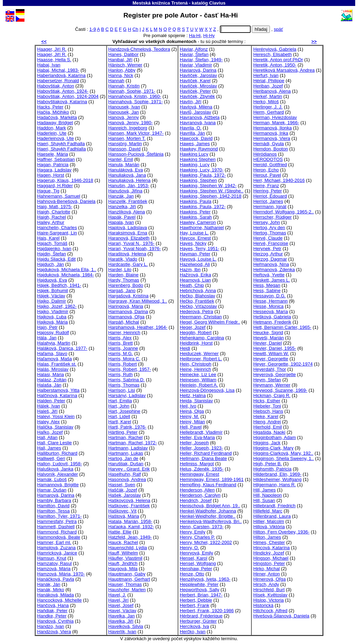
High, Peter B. (267, 464)
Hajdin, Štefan (51, 254)
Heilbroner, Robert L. (201, 359)
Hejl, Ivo (188, 406)
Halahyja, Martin (54, 343)
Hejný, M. (189, 416)
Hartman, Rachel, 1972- (133, 443)
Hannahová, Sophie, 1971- (136, 102)
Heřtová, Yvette (269, 275)
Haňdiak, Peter (52, 611)
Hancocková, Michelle (59, 600)
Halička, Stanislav (55, 427)
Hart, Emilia (120, 401)
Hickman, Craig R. (272, 395)
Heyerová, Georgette (274, 374)
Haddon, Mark (51, 128)
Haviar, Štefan (194, 54)
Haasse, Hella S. (54, 60)
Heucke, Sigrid (268, 332)
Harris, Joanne (123, 348)
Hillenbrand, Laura (272, 516)
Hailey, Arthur (51, 222)
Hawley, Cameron (198, 222)
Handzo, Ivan (51, 626)
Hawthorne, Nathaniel (202, 228)
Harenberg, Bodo (126, 285)
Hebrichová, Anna (198, 291)
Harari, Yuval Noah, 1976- (135, 249)
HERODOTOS (268, 159)
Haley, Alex (48, 422)
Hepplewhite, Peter (199, 584)
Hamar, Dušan (52, 490)
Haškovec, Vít (123, 511)
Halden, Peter (51, 401)
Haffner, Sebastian (56, 159)
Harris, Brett (121, 343)
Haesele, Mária (52, 154)
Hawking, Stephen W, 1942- (208, 186)
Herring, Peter (267, 191)
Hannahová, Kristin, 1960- (135, 96)
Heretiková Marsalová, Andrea (284, 70)
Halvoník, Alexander (58, 474)
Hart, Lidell (119, 416)
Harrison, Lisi (122, 390)
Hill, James (264, 490)
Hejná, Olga (192, 411)
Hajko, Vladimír (53, 312)
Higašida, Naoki (269, 432)
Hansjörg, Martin (125, 144)
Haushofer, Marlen (127, 590)
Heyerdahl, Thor (270, 369)
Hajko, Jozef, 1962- (57, 306)
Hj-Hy (209, 36)
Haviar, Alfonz (194, 49)
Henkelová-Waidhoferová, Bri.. (211, 521)
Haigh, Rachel (51, 217)
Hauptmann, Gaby (127, 574)
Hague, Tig (48, 191)
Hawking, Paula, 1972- (203, 175)
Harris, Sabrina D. (127, 380)
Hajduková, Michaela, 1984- (66, 275)
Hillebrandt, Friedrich (274, 506)
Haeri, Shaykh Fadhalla (61, 144)
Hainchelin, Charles (57, 228)
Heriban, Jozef (268, 86)
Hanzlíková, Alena (127, 212)
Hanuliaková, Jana (127, 175)
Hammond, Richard (57, 532)
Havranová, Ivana (198, 123)
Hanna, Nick (121, 75)
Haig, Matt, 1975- (55, 207)
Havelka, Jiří (121, 621)
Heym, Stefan (267, 380)
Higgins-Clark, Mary (273, 448)
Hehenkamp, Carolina (202, 338)
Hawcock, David (196, 138)
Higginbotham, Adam (274, 437)
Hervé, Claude (268, 238)
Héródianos (265, 154)
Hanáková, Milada (55, 595)
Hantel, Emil (121, 159)
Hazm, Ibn (190, 270)
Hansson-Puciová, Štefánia (136, 154)
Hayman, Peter (195, 254)
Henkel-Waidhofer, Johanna (208, 511)
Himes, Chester (269, 542)
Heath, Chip (192, 285)
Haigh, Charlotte (54, 212)
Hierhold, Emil (267, 427)
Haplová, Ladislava (128, 228)
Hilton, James (267, 537)
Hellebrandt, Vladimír (201, 432)
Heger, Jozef (193, 327)
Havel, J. (117, 595)
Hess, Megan (267, 285)
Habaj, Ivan (49, 65)
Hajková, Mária (52, 322)
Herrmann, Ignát (270, 207)
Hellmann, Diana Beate (203, 458)
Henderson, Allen (197, 490)
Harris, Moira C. (124, 359)
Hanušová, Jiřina (126, 191)
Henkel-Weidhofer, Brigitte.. (207, 516)
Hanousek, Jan (124, 112)
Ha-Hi (195, 36)
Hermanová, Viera (271, 138)
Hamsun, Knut (52, 558)
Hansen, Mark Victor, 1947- (136, 133)
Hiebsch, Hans (268, 411)
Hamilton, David (53, 506)
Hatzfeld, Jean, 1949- (130, 537)
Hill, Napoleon (267, 495)
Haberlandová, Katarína (61, 75)
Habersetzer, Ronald (58, 81)
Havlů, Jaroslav (195, 112)
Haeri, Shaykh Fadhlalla (61, 149)
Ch (135, 29)
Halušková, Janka (55, 469)
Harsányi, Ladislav (127, 395)
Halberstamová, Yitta (58, 390)
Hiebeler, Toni (267, 406)
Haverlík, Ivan (122, 632)
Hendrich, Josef (196, 500)
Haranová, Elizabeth (129, 238)
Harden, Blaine (124, 275)
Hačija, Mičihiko (53, 112)
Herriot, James (268, 201)
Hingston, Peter (269, 563)
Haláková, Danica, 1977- (62, 348)
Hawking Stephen (198, 159)
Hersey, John (266, 222)
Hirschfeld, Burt (269, 590)
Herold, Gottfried (270, 165)
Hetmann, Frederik (272, 322)
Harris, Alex (120, 338)
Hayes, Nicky (193, 243)
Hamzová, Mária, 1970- (61, 574)
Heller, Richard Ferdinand (206, 453)
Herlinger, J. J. (268, 107)
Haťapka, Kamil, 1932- (131, 527)
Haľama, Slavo (52, 353)
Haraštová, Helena (127, 254)
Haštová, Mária (124, 516)
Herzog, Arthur (268, 254)
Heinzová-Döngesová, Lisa (207, 390)
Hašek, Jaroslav (125, 495)
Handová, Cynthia (55, 621)
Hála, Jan (47, 338)
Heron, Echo (266, 170)
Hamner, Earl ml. (54, 542)
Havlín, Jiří (191, 102)
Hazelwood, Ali (195, 264)
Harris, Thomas (124, 385)
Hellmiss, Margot (197, 464)
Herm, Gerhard (268, 112)
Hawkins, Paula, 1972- (203, 207)
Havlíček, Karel (195, 81)
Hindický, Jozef (268, 553)
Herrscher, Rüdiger (272, 217)
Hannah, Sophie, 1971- (132, 91)
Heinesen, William (198, 380)
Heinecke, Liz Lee (198, 374)
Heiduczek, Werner (199, 353)
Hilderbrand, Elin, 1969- (277, 474)
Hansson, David (125, 149)
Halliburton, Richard (57, 453)
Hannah (116, 81)
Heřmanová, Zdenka (274, 270)
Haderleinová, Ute (55, 138)
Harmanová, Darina (128, 312)
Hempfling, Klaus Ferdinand (208, 485)
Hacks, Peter (50, 107)
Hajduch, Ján (51, 264)
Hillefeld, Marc (268, 511)
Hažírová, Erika (195, 275)
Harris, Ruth (121, 374)
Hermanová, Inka (271, 133)
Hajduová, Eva (52, 280)
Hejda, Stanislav (196, 401)
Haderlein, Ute (52, 133)
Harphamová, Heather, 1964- (138, 327)
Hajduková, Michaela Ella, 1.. (67, 270)
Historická (263, 605)
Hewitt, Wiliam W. (271, 353)
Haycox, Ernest (195, 238)
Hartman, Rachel (126, 437)
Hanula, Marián (124, 165)
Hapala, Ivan (121, 222)
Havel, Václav (122, 611)
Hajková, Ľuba (52, 317)
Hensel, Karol (194, 558)
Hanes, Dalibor (124, 54)
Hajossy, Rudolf (53, 332)
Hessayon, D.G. (269, 296)
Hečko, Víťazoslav (198, 306)
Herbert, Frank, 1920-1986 (207, 611)
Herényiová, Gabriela (275, 49)
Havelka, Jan (122, 616)
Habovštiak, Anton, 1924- (63, 91)
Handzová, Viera (54, 632)
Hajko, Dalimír (51, 301)
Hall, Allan (47, 437)
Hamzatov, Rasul (54, 563)
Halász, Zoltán (52, 380)
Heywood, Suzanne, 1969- (280, 390)
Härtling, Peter (123, 432)
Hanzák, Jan (121, 196)
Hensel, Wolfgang (198, 563)
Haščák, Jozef (123, 490)
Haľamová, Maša (54, 359)
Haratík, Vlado (123, 259)
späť (278, 29)
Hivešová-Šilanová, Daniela (281, 616)
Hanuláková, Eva (126, 170)
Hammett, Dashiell (56, 527)
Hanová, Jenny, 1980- (131, 123)
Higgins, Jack (267, 443)
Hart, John (119, 406)
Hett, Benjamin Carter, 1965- (282, 327)
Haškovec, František (129, 506)
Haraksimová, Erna (128, 233)
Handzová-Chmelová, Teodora (139, 49)
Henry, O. (189, 548)
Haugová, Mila (123, 569)
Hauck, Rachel (123, 542)
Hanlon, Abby (122, 70)
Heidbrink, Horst (196, 343)
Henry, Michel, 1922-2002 (206, 542)
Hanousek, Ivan (124, 107)
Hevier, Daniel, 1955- (274, 348)
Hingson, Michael (271, 558)
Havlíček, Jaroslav (198, 75)
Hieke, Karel (266, 416)
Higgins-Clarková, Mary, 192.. (283, 453)
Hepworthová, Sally (199, 590)
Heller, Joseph (194, 443)
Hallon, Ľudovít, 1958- (59, 464)
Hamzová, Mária (54, 569)
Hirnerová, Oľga (269, 579)
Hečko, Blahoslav (197, 296)
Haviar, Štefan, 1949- (201, 60)
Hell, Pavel (191, 427)
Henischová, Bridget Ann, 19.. (210, 506)
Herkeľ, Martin (268, 96)
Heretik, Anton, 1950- (275, 65)
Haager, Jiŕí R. (52, 49)
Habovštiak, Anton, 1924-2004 (68, 96)
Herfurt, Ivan (266, 75)
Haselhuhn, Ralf (125, 474)
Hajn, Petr (47, 327)
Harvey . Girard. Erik (129, 469)
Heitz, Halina (193, 395)
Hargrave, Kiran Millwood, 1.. (138, 301)
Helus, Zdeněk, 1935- (202, 469)
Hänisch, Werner (125, 65)
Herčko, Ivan (193, 632)
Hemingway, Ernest (199, 474)
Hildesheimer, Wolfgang (277, 479)
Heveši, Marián (268, 338)
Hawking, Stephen (198, 180)
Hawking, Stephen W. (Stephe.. (212, 191)
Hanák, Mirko (51, 590)
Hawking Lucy (194, 154)
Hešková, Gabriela (272, 317)
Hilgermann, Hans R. (274, 485)
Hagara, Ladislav (54, 170)
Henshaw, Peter (196, 569)
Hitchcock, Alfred (270, 611)
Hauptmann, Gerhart (129, 579)
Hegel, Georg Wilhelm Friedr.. (210, 322)
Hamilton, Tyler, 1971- (59, 516)
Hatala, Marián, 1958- (130, 521)
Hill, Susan (264, 500)
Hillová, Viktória (269, 527)
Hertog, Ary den (269, 228)
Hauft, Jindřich (123, 563)
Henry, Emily (192, 532)
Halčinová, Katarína (57, 395)
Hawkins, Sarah (196, 217)
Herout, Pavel (267, 175)
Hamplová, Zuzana (56, 548)
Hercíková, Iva (194, 626)
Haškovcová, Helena (129, 500)
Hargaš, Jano (122, 291)
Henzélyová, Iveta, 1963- (205, 579)
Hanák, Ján (49, 584)
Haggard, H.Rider (55, 186)
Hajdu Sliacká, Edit (56, 259)
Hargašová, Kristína (128, 296)
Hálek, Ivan (49, 406)
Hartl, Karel (120, 422)
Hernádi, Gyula (268, 144)
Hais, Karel (48, 238)
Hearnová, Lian (195, 280)
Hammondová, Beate (59, 537)
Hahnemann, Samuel (59, 196)
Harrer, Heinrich (124, 332)
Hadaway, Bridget (55, 123)
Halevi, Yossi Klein (56, 416)
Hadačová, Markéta (57, 117)
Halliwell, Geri (51, 458)
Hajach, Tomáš (52, 243)
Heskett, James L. (271, 280)
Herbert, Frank (195, 605)
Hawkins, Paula (195, 201)
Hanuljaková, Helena (130, 180)
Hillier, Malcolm (268, 521)
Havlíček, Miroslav (198, 86)
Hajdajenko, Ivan (54, 249)
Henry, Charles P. (197, 537)
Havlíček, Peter (195, 91)
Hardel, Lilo (120, 270)
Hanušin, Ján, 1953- (129, 186)
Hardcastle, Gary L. (128, 264)
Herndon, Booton (270, 149)
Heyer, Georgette (271, 359)
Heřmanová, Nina (271, 264)
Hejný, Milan (192, 422)
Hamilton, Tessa (53, 511)
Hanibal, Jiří (120, 60)
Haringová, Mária (126, 306)
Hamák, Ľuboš (52, 479)
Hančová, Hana (53, 605)
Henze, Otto (192, 574)
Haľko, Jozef (50, 432)
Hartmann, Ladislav (128, 448)
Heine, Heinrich (195, 369)
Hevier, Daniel (267, 343)
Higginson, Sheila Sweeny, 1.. (283, 458)
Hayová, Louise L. (198, 259)
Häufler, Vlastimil (126, 558)
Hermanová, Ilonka (272, 128)
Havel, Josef (121, 605)
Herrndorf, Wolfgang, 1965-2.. (283, 212)
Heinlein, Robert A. (199, 385)
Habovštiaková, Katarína (62, 102)
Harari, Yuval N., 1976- (131, 243)
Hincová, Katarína (271, 548)
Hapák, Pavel (122, 217)
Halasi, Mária (51, 374)
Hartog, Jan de (123, 458)
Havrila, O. (191, 128)
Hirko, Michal (266, 569)
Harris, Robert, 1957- (130, 369)
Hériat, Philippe (269, 81)
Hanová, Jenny (124, 117)
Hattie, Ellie (120, 532)
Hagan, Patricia (53, 165)
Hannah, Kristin (124, 86)
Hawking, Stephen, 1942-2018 (210, 196)
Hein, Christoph (195, 364)
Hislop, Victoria (268, 600)
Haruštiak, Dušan (126, 464)
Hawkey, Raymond (199, 149)
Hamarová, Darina (56, 495)
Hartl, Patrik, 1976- (127, 427)
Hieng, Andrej (267, 422)
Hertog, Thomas (270, 233)
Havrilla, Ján (192, 133)
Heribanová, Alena (272, 91)
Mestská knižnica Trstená (160, 3)
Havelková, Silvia (126, 626)
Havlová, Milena (196, 107)
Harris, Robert (123, 364)
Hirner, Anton (266, 574)
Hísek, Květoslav (270, 595)
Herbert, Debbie (196, 600)
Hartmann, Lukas (126, 453)
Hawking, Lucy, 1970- (202, 170)
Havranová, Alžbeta (200, 117)
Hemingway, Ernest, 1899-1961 (212, 479)
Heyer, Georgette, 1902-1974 (283, 364)
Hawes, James (195, 144)
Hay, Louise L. (194, 233)
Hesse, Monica (268, 306)
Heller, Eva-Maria (197, 437)
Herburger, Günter (198, 621)
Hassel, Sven (122, 485)
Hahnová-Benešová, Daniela (66, 201)
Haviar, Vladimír (196, 65)
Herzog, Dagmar (270, 259)
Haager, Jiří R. (52, 54)
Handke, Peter (52, 616)
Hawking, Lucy (195, 165)
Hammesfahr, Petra (57, 521)
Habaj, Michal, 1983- (58, 70)
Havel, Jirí (119, 600)
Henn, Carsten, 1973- (202, 527)
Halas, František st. (57, 364)
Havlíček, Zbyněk (197, 96)
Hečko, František (197, 301)
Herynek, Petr (267, 249)
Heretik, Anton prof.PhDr (278, 60)
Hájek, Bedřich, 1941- (59, 285)
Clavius (217, 3)
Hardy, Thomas (124, 280)
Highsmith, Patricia (272, 469)
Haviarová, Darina (198, 70)
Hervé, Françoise (271, 243)
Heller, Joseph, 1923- (201, 448)
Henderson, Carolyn (200, 495)
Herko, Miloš (266, 102)
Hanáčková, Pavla (56, 579)
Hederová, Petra (196, 312)
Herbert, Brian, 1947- (201, 595)
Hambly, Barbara (54, 500)
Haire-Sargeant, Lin (57, 233)
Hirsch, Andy (266, 584)
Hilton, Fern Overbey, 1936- (281, 532)
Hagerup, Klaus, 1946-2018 (65, 180)
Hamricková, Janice (57, 553)
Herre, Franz (266, 186)
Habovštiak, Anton (56, 86)
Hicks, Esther (267, 401)
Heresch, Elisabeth (272, 54)
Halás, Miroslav (53, 369)
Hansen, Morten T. (127, 138)
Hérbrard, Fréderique (201, 616)
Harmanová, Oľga (127, 317)
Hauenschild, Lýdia (128, 548)
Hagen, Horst (51, 175)
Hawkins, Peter (195, 212)
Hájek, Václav (51, 296)
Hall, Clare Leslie (54, 443)
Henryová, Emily (196, 553)
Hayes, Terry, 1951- (199, 249)
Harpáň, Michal (124, 322)
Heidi (185, 348)
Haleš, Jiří (47, 411)
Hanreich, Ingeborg (128, 128)
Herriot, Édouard (270, 196)
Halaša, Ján (49, 385)
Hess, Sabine (267, 291)
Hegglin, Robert (196, 332)
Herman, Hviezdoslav (275, 117)
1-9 (92, 29)
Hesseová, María (270, 312)
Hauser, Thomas (125, 584)
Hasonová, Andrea (127, 479)
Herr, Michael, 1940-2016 (279, 180)
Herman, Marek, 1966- (276, 123)
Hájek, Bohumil (52, 291)
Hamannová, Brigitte (58, 485)
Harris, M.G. (121, 353)
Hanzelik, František (128, 201)
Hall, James (49, 448)
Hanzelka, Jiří (122, 207)
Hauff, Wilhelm (123, 553)
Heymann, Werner (272, 385)
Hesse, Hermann (270, 301)
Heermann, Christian (201, 317)
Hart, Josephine (124, 411)
